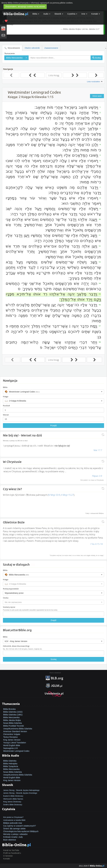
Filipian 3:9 (97, 476)
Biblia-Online (16, 14)
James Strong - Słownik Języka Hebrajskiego (21, 790)
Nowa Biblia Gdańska (13, 723)
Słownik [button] (59, 14)
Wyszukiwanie (12, 48)
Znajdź (53, 620)
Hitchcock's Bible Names (13, 799)
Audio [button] (47, 14)
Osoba (6, 598)
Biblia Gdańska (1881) (13, 715)
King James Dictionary (12, 802)
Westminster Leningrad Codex (16, 751)
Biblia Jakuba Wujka (12, 720)
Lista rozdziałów (95, 82)
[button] (53, 392)
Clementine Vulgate (12, 734)
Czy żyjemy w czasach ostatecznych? (20, 826)
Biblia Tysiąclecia (11, 766)
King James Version (12, 740)
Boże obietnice (10, 840)
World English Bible (12, 745)
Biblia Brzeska (9, 709)
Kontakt (6, 859)
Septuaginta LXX (11, 748)
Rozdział (6, 406)
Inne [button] (84, 14)
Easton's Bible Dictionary (13, 796)
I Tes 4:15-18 (96, 544)
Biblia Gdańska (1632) (13, 712)
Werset (6, 415)
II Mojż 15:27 (67, 495)
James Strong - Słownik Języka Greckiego (20, 793)
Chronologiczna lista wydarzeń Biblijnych (21, 831)
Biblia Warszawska (11, 717)
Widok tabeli (97, 96)
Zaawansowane (51, 48)
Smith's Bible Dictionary (13, 805)
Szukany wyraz (9, 607)
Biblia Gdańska (10, 761)
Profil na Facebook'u (12, 853)
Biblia (36, 14)
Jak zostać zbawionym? (14, 814)
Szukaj (53, 659)
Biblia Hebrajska (10, 764)
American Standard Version (15, 731)
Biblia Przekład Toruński (14, 726)
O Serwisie (8, 856)
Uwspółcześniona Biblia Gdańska (18, 729)
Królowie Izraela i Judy (13, 837)
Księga (6, 396)
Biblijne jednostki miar (13, 823)
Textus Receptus (10, 737)
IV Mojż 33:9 (54, 495)
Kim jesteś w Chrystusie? (13, 817)
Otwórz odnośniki (32, 48)
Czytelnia (72, 14)
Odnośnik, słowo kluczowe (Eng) (16, 646)
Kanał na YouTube (11, 850)
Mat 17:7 (98, 450)
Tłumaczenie (9, 53)
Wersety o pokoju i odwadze (15, 834)
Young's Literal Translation (15, 743)
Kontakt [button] (96, 14)
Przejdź (54, 426)
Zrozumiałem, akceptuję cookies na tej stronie (25, 7)
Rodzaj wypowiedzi (11, 589)
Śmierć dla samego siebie (14, 829)
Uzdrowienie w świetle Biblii (14, 820)
